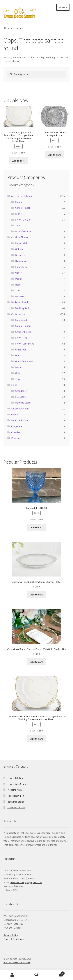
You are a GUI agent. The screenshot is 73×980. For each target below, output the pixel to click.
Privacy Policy (11, 935)
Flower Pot (21, 338)
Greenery (20, 255)
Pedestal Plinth (20, 420)
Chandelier (21, 391)
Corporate (17, 426)
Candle (19, 202)
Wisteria (20, 296)
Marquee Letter (23, 403)
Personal (16, 438)
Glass (18, 355)
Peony (19, 279)
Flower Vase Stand (25, 344)
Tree (18, 290)
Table (18, 225)
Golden (19, 249)
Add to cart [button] (18, 161)
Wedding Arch (22, 308)
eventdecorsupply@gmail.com (26, 882)
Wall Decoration (24, 231)
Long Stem (21, 267)
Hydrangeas (21, 261)
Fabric (18, 214)
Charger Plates (23, 332)
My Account (12, 975)
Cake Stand (21, 320)
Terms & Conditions (14, 939)
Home (10, 28)
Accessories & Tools (21, 196)
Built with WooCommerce (17, 962)
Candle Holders (23, 326)
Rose (18, 285)
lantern (19, 367)
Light (14, 385)
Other (18, 273)
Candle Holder (23, 208)
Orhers (15, 414)
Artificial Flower (20, 237)
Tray (18, 379)
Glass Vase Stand (24, 361)
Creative (16, 432)
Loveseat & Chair (20, 409)
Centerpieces (18, 314)
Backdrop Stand (20, 302)
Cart (57, 973)
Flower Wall (21, 243)
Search (37, 975)
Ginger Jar (21, 350)
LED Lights (21, 397)
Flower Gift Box (23, 220)
